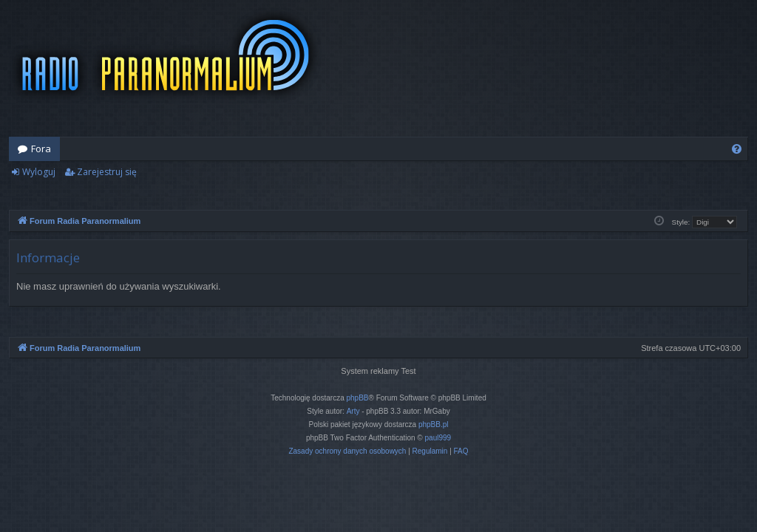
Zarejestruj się (107, 172)
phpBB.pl (434, 424)
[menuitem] (737, 149)
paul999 (438, 438)
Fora (41, 149)
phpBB (358, 398)
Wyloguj (39, 172)
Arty (353, 411)
